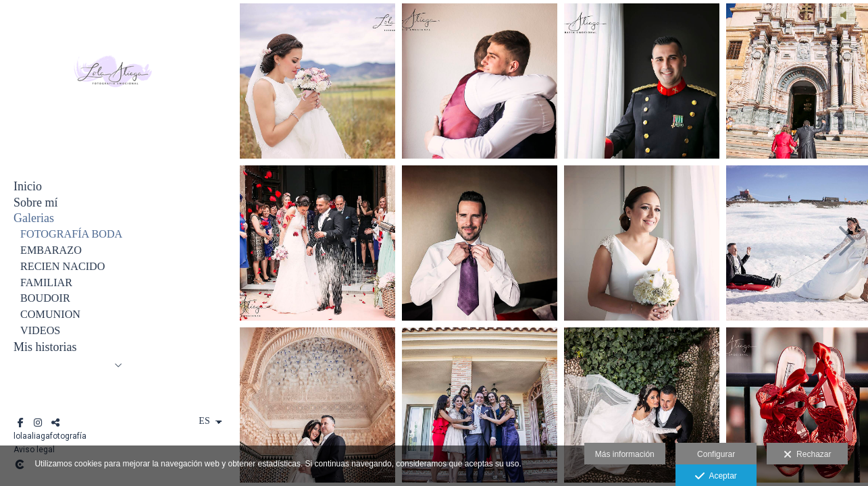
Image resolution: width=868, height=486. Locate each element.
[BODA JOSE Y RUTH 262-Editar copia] (642, 81)
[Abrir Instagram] (38, 423)
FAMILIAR (46, 283)
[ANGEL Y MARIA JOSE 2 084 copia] (317, 243)
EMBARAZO (51, 250)
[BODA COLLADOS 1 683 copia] (642, 243)
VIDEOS (40, 331)
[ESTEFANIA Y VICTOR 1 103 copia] (480, 243)
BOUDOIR (45, 298)
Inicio (28, 186)
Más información (625, 454)
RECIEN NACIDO (62, 267)
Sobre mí (36, 202)
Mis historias (45, 347)
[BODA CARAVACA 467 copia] (480, 405)
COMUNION (50, 315)
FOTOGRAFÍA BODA (71, 234)
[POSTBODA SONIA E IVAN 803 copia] (317, 405)
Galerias (34, 218)
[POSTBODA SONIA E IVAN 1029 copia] (642, 405)
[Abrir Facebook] (20, 423)
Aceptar (716, 477)
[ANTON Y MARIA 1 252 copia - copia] (480, 81)
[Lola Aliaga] (111, 128)
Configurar (716, 454)
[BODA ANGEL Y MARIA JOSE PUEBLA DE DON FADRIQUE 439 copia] (317, 81)
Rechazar (807, 455)
